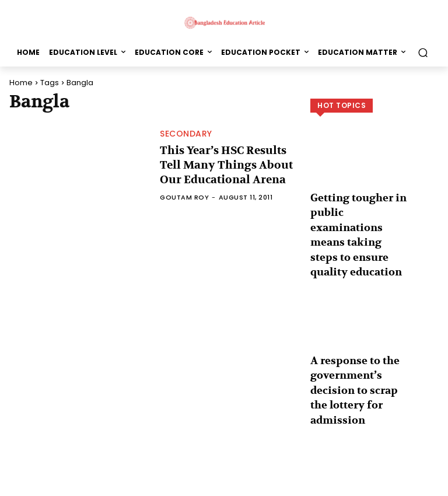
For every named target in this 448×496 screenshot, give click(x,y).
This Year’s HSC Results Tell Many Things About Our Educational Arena (225, 165)
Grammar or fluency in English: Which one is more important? (358, 431)
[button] (423, 52)
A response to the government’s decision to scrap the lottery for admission (354, 323)
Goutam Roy (184, 194)
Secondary (186, 137)
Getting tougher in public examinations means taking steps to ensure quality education (359, 210)
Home (21, 83)
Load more (375, 464)
